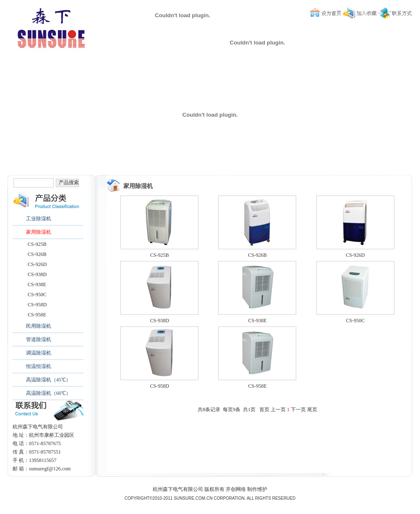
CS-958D (37, 305)
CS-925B (37, 244)
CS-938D (37, 274)
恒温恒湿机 (39, 366)
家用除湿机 (39, 232)
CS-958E (37, 315)
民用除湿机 (39, 326)
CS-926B (37, 254)
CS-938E (37, 284)
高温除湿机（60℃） (48, 393)
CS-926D (37, 264)
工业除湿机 (39, 219)
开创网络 (236, 489)
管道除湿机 (39, 339)
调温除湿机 (39, 353)
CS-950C (37, 295)
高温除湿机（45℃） (48, 380)
